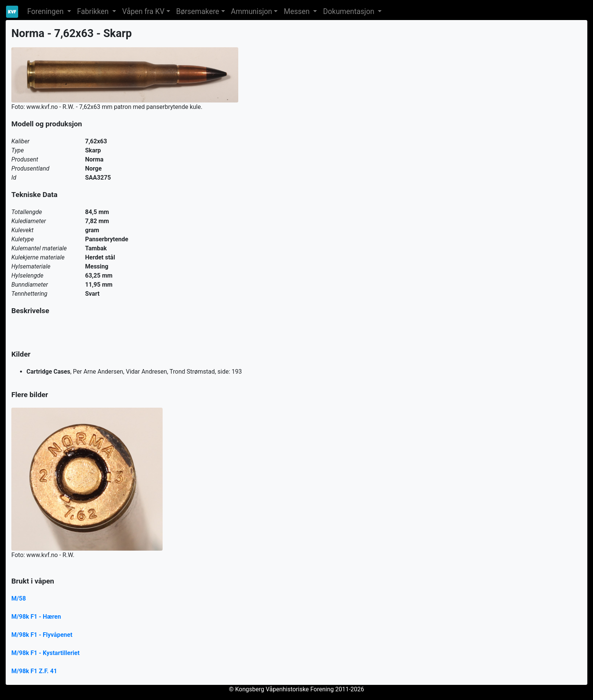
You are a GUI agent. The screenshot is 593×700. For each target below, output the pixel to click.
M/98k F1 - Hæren (36, 617)
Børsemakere (198, 12)
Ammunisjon (252, 12)
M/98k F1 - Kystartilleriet (45, 653)
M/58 (19, 598)
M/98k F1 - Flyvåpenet (42, 635)
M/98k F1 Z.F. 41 (34, 671)
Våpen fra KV (143, 12)
